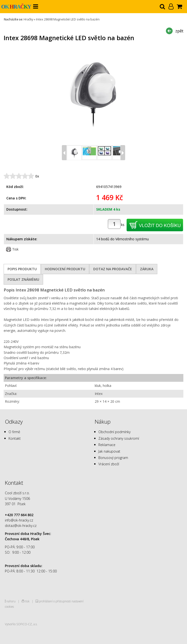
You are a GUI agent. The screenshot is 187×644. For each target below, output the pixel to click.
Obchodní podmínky (114, 432)
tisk (27, 601)
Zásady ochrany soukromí (119, 438)
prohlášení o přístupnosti (55, 601)
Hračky (28, 19)
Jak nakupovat (109, 451)
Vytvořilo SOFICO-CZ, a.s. (21, 624)
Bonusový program (113, 458)
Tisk (15, 249)
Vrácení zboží (109, 464)
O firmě (14, 432)
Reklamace (107, 445)
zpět (179, 31)
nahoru (11, 601)
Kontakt (15, 438)
